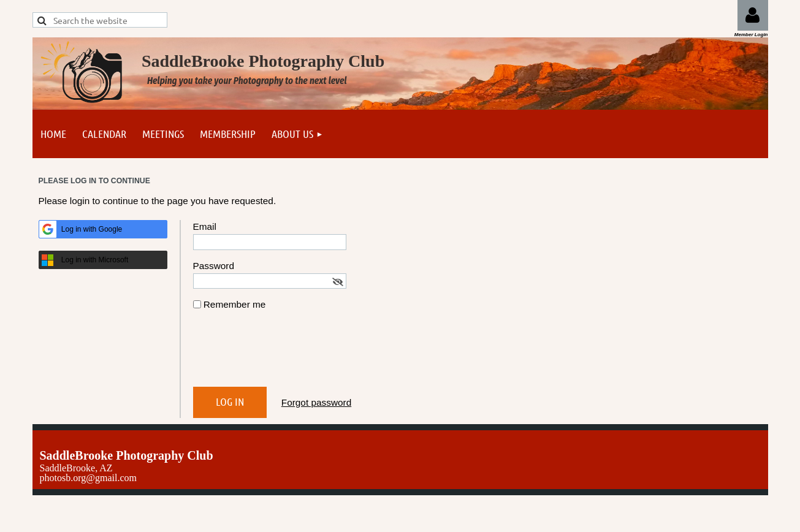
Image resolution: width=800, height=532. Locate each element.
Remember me (235, 304)
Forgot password (316, 402)
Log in (753, 15)
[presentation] (286, 354)
